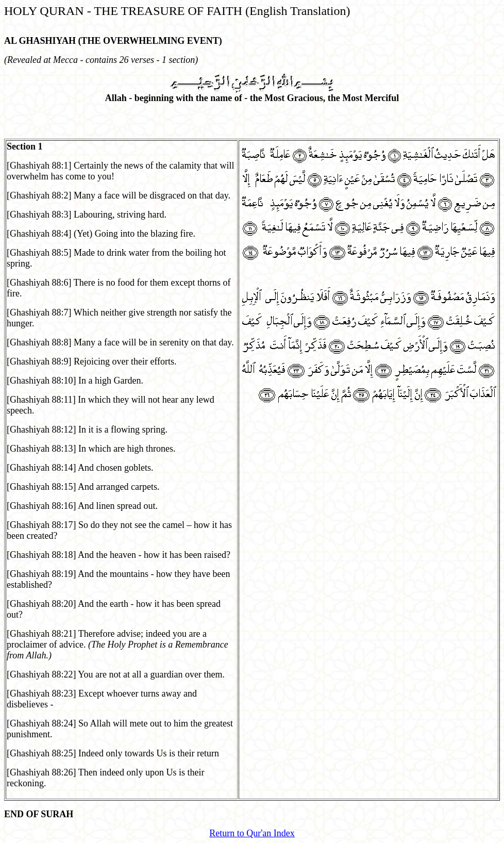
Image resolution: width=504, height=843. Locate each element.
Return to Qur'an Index (252, 833)
